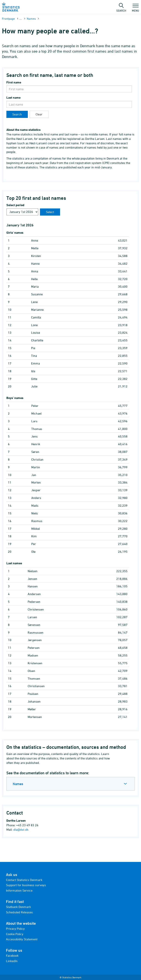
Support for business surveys (26, 885)
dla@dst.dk (21, 830)
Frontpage (8, 19)
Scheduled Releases (19, 912)
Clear (39, 114)
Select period (15, 205)
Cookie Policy (15, 934)
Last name (13, 98)
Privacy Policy (15, 929)
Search (17, 114)
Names (31, 19)
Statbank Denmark (18, 907)
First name (14, 82)
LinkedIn (12, 961)
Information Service (19, 890)
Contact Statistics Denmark (24, 880)
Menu (135, 9)
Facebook (12, 956)
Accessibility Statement (22, 939)
